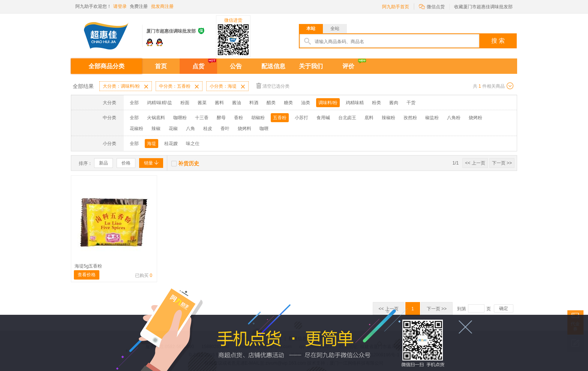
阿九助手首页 (396, 7)
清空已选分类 (273, 86)
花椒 (173, 129)
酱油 (237, 103)
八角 (190, 129)
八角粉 (454, 118)
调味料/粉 (328, 103)
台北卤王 (347, 118)
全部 (134, 103)
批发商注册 (162, 6)
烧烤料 (244, 129)
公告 (236, 66)
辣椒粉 (388, 118)
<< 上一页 (475, 163)
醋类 (271, 103)
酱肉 (394, 103)
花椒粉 (136, 129)
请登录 (120, 6)
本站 (311, 28)
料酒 (254, 103)
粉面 (185, 103)
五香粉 (280, 118)
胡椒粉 (258, 118)
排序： (85, 163)
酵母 (221, 118)
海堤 (151, 144)
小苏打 (301, 118)
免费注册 (139, 6)
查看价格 (87, 275)
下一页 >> (502, 163)
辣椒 (156, 129)
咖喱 (264, 129)
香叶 (225, 129)
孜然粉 (410, 118)
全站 (335, 28)
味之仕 (193, 144)
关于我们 (311, 66)
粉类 (376, 103)
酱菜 (202, 103)
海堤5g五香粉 (88, 266)
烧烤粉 (475, 118)
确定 (504, 308)
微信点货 (432, 6)
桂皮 (208, 129)
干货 (411, 103)
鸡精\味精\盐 (160, 103)
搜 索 (498, 41)
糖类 (288, 103)
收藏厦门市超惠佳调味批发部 (483, 7)
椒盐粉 (432, 118)
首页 (161, 66)
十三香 (202, 118)
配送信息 (273, 66)
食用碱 (323, 118)
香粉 (238, 118)
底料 (369, 118)
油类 (306, 103)
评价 (348, 66)
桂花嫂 (171, 144)
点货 (198, 66)
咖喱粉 (180, 118)
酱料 (219, 103)
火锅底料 (156, 118)
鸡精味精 (355, 103)
